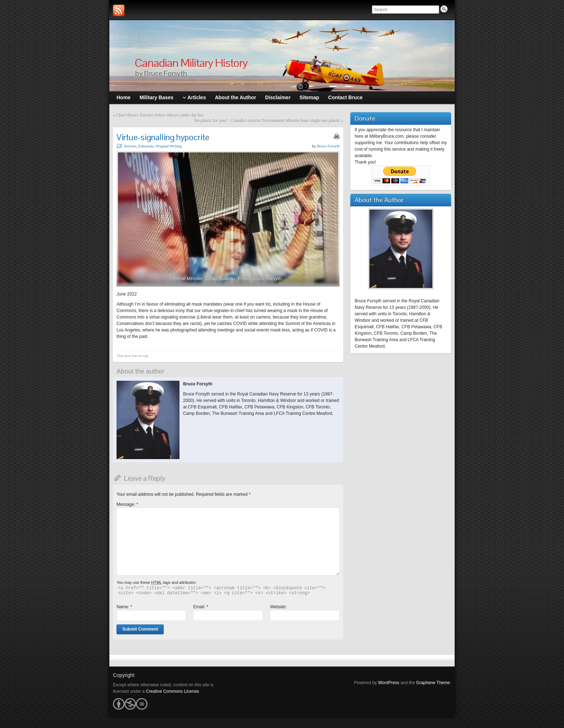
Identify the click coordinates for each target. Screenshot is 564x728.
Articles (130, 146)
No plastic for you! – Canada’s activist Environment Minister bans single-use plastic (267, 120)
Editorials (146, 146)
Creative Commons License (172, 691)
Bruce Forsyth (328, 146)
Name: (124, 607)
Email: (201, 607)
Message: (127, 504)
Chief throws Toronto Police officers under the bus (160, 115)
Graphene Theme (433, 683)
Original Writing (169, 146)
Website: (278, 607)
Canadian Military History (191, 63)
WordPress (389, 683)
